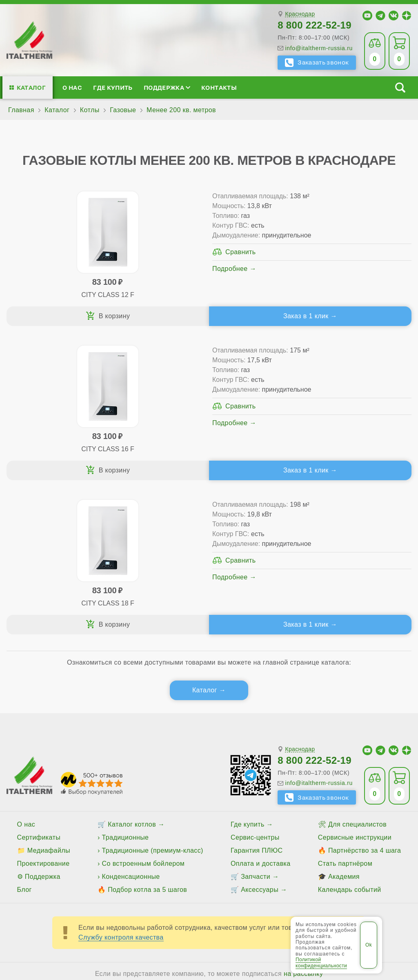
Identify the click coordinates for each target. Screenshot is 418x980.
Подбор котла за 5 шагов (147, 735)
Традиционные (126, 683)
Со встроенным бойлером (143, 709)
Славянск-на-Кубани (156, 861)
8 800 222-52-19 (315, 25)
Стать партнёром (345, 709)
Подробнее (131, 288)
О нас (72, 88)
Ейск (305, 846)
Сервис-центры (255, 683)
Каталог (31, 88)
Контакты (219, 88)
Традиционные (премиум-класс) (153, 696)
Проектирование (43, 709)
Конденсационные (131, 722)
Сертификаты (39, 683)
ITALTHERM (70, 891)
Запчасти (256, 722)
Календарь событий (350, 735)
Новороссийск (95, 861)
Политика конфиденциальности (343, 891)
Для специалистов (357, 670)
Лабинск (53, 861)
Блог (24, 735)
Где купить (113, 88)
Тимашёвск (236, 861)
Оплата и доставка (261, 709)
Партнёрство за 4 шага (365, 696)
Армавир (190, 846)
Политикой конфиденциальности (321, 962)
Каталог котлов (132, 670)
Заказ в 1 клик (152, 316)
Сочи (203, 861)
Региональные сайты (246, 891)
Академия (344, 722)
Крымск (22, 861)
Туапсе (307, 861)
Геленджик (275, 846)
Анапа (160, 846)
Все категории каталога (162, 891)
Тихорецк (274, 861)
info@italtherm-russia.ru (319, 48)
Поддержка (167, 88)
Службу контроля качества (121, 783)
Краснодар (300, 14)
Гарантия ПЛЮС (257, 696)
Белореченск (231, 846)
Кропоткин (376, 846)
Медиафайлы (49, 696)
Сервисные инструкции (355, 683)
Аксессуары (260, 735)
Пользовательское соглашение (209, 911)
